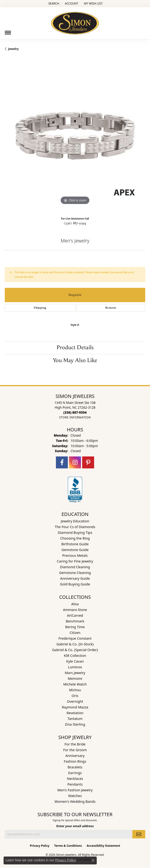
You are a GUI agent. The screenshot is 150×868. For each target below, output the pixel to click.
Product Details (75, 348)
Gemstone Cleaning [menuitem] (75, 573)
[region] (75, 136)
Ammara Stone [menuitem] (75, 610)
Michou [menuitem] (75, 690)
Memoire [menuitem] (75, 678)
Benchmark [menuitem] (75, 621)
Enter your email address (75, 826)
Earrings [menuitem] (75, 773)
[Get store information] (75, 417)
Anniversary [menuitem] (75, 756)
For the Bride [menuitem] (75, 744)
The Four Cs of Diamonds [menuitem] (75, 527)
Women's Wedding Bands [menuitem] (75, 801)
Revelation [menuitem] (75, 713)
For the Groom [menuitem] (75, 750)
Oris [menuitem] (75, 696)
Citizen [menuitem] (75, 633)
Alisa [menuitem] (75, 604)
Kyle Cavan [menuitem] (75, 661)
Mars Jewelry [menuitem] (75, 673)
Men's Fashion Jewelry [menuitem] (75, 790)
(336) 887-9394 (75, 223)
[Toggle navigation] (8, 33)
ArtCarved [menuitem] (75, 615)
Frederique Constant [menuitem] (75, 638)
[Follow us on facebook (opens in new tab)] (62, 462)
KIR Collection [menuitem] (75, 656)
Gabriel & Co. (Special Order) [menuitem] (75, 650)
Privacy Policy (40, 846)
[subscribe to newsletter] (139, 834)
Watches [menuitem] (75, 796)
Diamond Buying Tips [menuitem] (75, 533)
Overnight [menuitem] (75, 701)
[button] (53, 4)
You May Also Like (75, 360)
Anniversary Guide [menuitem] (75, 578)
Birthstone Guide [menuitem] (75, 544)
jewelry (13, 49)
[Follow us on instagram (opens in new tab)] (75, 462)
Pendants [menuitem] (75, 784)
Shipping (40, 308)
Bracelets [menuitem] (75, 767)
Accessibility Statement (103, 846)
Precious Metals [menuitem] (75, 555)
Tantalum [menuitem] (75, 719)
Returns (111, 308)
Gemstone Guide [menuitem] (75, 550)
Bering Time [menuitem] (75, 627)
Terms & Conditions (68, 846)
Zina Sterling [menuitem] (75, 724)
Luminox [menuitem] (75, 667)
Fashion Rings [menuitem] (75, 761)
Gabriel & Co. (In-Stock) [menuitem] (75, 644)
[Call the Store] (75, 412)
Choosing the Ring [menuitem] (75, 538)
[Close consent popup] (93, 860)
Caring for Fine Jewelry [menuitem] (75, 561)
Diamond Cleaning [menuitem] (75, 567)
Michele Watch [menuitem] (75, 684)
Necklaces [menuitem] (75, 779)
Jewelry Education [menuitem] (75, 521)
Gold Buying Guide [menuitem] (75, 584)
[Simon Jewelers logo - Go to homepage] (75, 21)
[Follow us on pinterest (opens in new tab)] (88, 462)
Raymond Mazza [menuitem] (75, 707)
